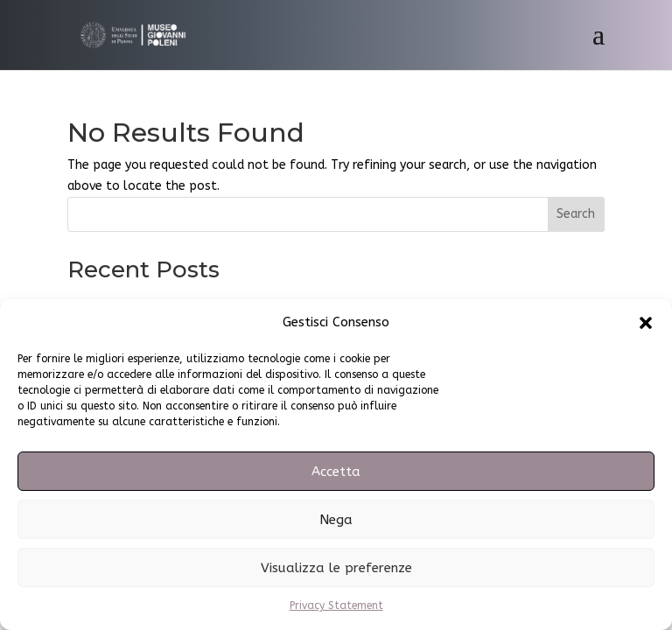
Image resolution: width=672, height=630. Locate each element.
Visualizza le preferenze (336, 568)
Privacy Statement (336, 605)
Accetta (336, 472)
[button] (646, 323)
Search (576, 214)
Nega (336, 520)
